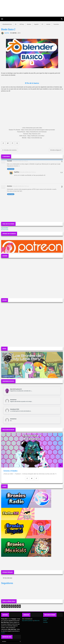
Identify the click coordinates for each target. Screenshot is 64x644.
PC (42, 24)
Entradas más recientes (10, 150)
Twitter (45, 621)
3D (16, 24)
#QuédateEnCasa (7, 24)
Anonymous (13, 400)
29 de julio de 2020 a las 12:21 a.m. (21, 186)
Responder (11, 169)
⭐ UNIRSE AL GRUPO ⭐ (8, 376)
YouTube (45, 622)
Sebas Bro (37, 621)
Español (36, 24)
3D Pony (22, 24)
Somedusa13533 (15, 409)
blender (29, 24)
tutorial (48, 24)
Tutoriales (56, 24)
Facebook (46, 619)
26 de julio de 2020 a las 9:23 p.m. (20, 161)
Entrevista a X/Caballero (10, 471)
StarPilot (17, 172)
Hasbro (3, 633)
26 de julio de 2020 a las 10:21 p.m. (28, 172)
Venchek (9, 161)
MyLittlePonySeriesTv (16, 389)
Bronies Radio (5, 230)
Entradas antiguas (56, 150)
